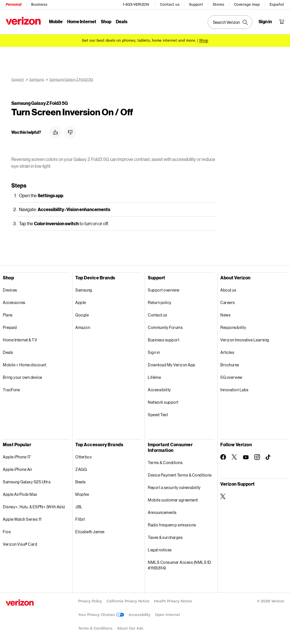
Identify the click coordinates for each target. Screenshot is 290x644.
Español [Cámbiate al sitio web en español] (277, 4)
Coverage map (247, 4)
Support (196, 4)
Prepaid (10, 327)
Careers (228, 302)
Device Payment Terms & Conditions (180, 474)
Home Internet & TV (20, 339)
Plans (8, 314)
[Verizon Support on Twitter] (223, 496)
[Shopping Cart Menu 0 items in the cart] (282, 22)
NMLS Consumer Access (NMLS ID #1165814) (180, 564)
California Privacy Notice (128, 600)
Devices (10, 289)
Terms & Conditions (165, 462)
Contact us (170, 4)
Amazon (83, 327)
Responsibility (233, 327)
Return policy (160, 302)
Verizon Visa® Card (20, 543)
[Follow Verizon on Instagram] (257, 456)
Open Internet (168, 614)
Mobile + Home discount (24, 364)
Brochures (230, 364)
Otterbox (84, 456)
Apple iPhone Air (18, 468)
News (225, 314)
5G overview (231, 376)
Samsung (84, 289)
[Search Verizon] (230, 22)
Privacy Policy (90, 600)
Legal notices (160, 549)
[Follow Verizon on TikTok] (268, 456)
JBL (79, 506)
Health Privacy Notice (173, 600)
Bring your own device (23, 376)
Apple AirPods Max (20, 493)
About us (228, 289)
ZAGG (81, 468)
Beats (81, 481)
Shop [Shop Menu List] (106, 21)
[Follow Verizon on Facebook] (223, 456)
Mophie (82, 493)
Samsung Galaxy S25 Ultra (27, 481)
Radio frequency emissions (172, 524)
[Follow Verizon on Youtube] (246, 456)
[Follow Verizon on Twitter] (234, 456)
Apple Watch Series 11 (22, 518)
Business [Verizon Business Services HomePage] (39, 4)
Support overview (164, 289)
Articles (227, 351)
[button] (56, 131)
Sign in (154, 351)
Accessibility (159, 389)
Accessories (14, 302)
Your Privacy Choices (101, 614)
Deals (8, 351)
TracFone (11, 389)
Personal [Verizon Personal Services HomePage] (13, 4)
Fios (7, 531)
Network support (163, 401)
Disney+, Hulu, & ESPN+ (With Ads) (34, 506)
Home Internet (82, 21)
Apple (81, 302)
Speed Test (158, 414)
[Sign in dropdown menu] (265, 22)
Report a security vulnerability (174, 487)
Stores (218, 4)
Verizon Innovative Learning (245, 339)
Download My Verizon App (172, 364)
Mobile (56, 21)
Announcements (162, 512)
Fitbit (80, 518)
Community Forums (165, 327)
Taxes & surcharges (165, 536)
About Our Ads (130, 627)
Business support (164, 339)
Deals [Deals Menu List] (122, 21)
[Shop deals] (204, 40)
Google (82, 314)
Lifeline (154, 376)
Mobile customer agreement (173, 499)
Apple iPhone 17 (17, 456)
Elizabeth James (90, 531)
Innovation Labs (234, 389)
